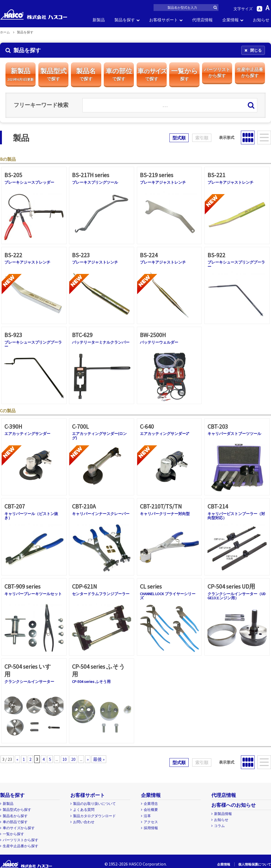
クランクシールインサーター (29, 682)
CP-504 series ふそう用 (91, 682)
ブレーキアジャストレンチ (163, 182)
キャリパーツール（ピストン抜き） (31, 516)
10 (65, 759)
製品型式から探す (17, 810)
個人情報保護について (255, 864)
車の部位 (119, 74)
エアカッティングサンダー (27, 434)
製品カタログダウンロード (94, 816)
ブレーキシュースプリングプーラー (236, 264)
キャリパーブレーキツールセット (33, 594)
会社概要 (151, 810)
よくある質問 (84, 810)
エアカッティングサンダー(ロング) (99, 436)
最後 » (99, 759)
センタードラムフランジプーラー (101, 594)
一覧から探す (13, 834)
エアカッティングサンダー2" (165, 434)
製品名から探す (15, 816)
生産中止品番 (250, 73)
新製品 (99, 20)
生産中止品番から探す (21, 846)
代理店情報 (202, 20)
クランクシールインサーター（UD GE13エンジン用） (237, 596)
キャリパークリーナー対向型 (165, 514)
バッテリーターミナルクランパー (101, 342)
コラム (219, 826)
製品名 (86, 74)
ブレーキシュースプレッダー (29, 182)
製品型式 (53, 74)
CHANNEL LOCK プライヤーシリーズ (168, 596)
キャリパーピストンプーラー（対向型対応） (236, 516)
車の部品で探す (15, 822)
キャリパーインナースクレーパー (101, 514)
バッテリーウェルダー (159, 342)
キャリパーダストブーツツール (234, 434)
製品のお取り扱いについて (94, 804)
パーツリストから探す (21, 840)
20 (73, 759)
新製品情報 (223, 814)
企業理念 (151, 804)
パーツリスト (217, 73)
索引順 (202, 138)
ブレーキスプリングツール (95, 182)
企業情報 (230, 20)
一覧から (184, 74)
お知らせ (261, 20)
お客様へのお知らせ (233, 805)
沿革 (147, 816)
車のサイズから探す (19, 828)
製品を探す (125, 20)
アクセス (151, 822)
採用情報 (151, 828)
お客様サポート (164, 20)
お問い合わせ (84, 822)
